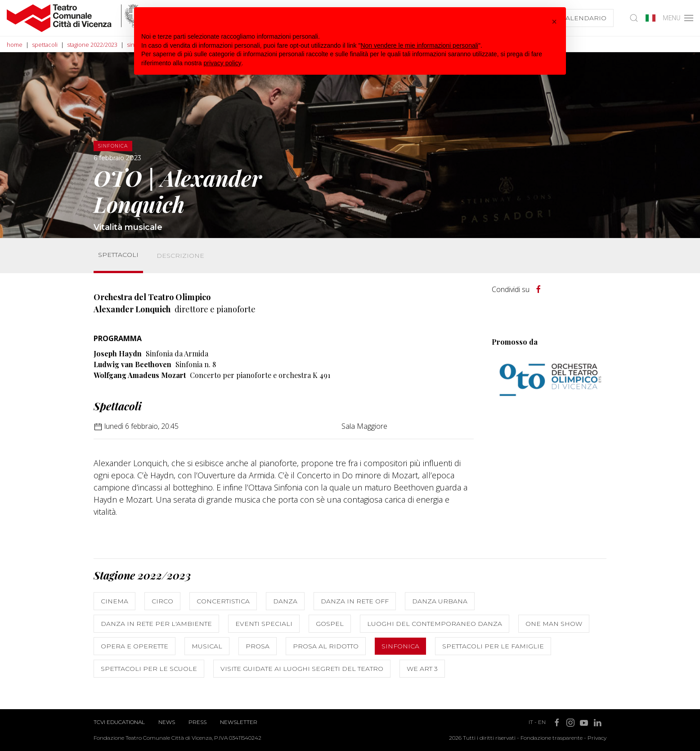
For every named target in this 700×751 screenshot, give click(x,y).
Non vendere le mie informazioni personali (419, 45)
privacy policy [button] (223, 63)
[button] (554, 22)
